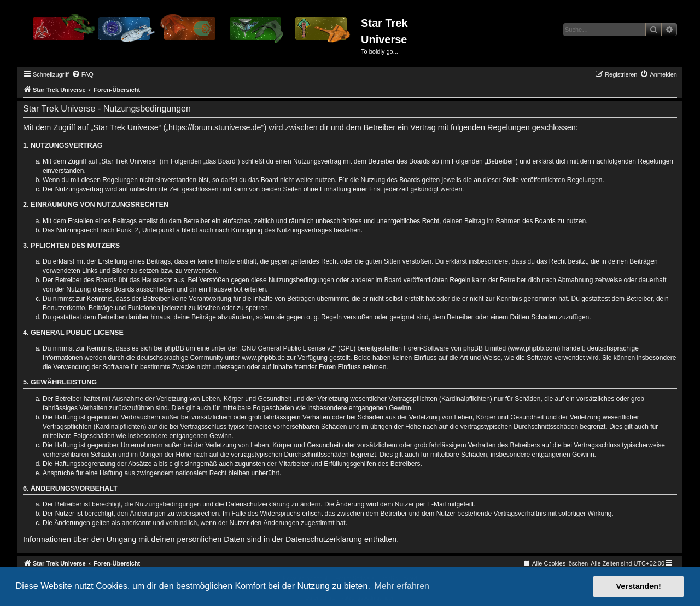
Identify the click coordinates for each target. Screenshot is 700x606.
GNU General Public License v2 (288, 348)
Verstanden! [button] (639, 586)
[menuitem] (83, 74)
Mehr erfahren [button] (402, 586)
